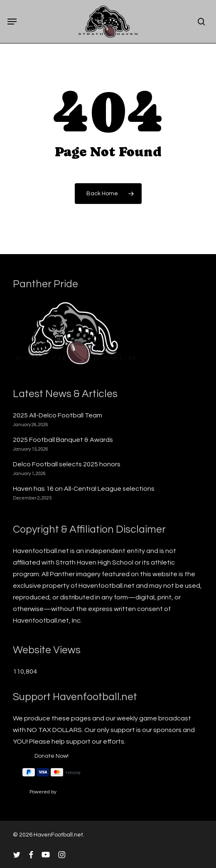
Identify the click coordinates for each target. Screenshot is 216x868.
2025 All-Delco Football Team (58, 415)
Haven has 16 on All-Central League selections (84, 489)
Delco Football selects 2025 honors (67, 464)
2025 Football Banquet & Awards (63, 440)
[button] (12, 22)
